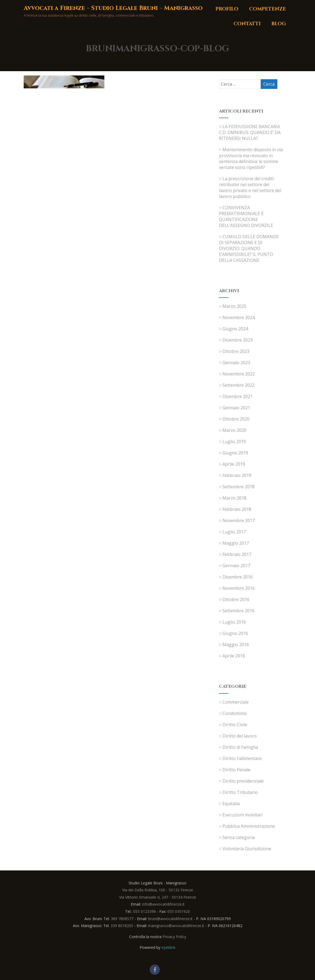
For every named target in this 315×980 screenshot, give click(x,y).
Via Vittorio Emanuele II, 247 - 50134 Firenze (158, 897)
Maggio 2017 (236, 543)
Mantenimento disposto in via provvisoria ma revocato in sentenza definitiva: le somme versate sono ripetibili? (251, 158)
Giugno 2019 (235, 453)
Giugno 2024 (235, 329)
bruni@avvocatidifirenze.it (170, 919)
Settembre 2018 (238, 487)
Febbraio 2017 (237, 554)
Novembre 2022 (239, 374)
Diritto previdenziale (241, 781)
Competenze (268, 9)
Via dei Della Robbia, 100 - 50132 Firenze (158, 890)
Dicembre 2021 (238, 396)
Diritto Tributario (238, 792)
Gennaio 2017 (236, 566)
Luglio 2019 (234, 442)
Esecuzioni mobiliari (241, 815)
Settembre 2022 (238, 385)
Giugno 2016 (235, 633)
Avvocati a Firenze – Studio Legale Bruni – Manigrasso (113, 8)
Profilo (227, 9)
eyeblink (168, 947)
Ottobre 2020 (236, 419)
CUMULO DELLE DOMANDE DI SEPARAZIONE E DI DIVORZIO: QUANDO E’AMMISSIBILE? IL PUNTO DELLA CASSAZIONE (249, 248)
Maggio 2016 (236, 645)
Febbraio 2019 (237, 475)
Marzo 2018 (234, 498)
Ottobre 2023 (236, 351)
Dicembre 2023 (238, 340)
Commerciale (234, 702)
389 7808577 (122, 919)
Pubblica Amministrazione (247, 826)
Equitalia (229, 804)
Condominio (233, 713)
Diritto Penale (235, 770)
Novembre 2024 (239, 317)
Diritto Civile (233, 725)
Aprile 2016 (234, 656)
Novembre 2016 (239, 588)
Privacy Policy (174, 937)
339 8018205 (122, 926)
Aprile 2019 (234, 464)
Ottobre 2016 (236, 599)
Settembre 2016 (238, 611)
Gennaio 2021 (236, 408)
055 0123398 (144, 911)
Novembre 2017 (239, 520)
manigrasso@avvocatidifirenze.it (176, 926)
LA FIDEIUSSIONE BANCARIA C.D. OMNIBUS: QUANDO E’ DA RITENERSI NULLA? (250, 132)
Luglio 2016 (234, 622)
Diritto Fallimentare (240, 758)
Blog (279, 24)
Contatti (247, 24)
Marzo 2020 (234, 430)
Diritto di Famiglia (238, 747)
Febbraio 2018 (237, 509)
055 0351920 (179, 911)
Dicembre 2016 (238, 577)
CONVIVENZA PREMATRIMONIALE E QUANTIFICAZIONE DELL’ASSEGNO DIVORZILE (246, 216)
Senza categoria (237, 837)
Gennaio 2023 (236, 363)
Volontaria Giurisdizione (245, 849)
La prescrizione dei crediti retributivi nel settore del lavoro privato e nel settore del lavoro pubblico (250, 187)
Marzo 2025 (234, 306)
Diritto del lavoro (238, 736)
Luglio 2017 (234, 532)
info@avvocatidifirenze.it (163, 904)
